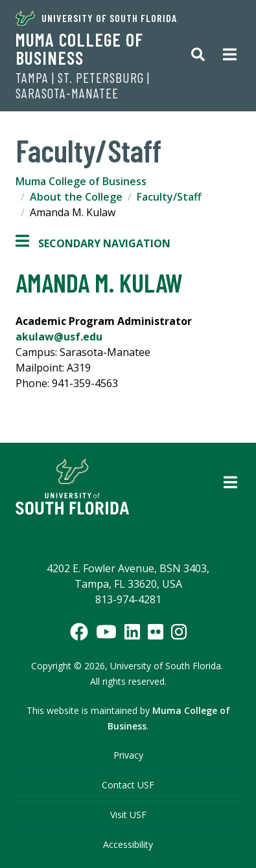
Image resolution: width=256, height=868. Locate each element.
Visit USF (128, 815)
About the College (76, 197)
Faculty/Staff (169, 197)
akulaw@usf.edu (59, 337)
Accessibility (128, 844)
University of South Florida (96, 18)
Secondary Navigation (93, 243)
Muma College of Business (79, 49)
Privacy (128, 755)
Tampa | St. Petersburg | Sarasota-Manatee (83, 85)
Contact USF (128, 785)
